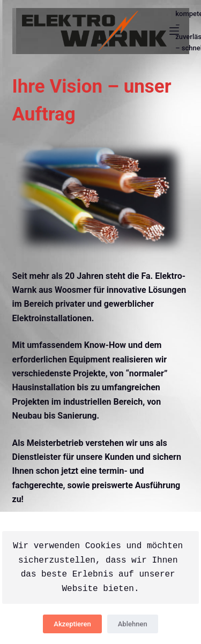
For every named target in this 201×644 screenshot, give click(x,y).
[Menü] (174, 31)
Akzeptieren (72, 624)
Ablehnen (133, 624)
